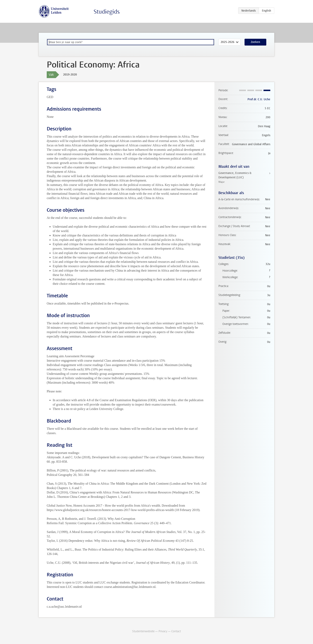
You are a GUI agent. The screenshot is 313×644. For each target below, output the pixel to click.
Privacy (163, 631)
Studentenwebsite (143, 631)
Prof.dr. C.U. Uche (259, 99)
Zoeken (255, 42)
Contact (176, 631)
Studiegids (107, 12)
